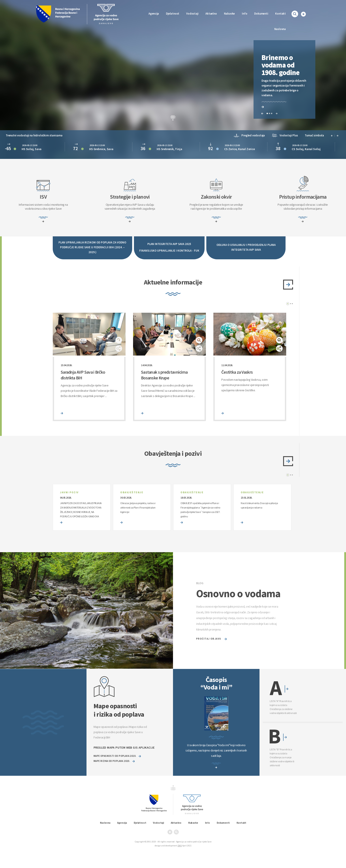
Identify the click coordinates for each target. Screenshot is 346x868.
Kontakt (280, 14)
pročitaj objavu (212, 639)
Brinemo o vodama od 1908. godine (280, 65)
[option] (284, 81)
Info (244, 14)
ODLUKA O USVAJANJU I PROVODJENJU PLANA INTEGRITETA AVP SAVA (246, 247)
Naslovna (280, 29)
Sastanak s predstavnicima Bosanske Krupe (164, 375)
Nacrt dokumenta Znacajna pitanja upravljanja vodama (259, 505)
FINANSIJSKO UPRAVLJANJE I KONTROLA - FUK (169, 250)
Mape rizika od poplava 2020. (114, 761)
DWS (180, 846)
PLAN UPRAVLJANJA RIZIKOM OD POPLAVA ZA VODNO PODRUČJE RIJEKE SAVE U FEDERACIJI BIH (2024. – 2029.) (92, 247)
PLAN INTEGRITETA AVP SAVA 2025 (169, 244)
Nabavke (229, 14)
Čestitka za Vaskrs (237, 372)
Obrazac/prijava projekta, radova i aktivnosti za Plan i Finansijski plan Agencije (138, 507)
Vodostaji (158, 823)
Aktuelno (211, 14)
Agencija (154, 14)
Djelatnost (140, 823)
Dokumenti (261, 14)
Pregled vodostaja (249, 135)
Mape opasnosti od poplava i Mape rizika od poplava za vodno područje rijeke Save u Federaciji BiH (120, 735)
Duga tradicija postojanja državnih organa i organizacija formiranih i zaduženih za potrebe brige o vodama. (284, 88)
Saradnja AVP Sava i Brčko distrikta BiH (83, 375)
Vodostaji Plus (285, 135)
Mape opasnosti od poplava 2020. (117, 756)
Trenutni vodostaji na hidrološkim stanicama (34, 135)
